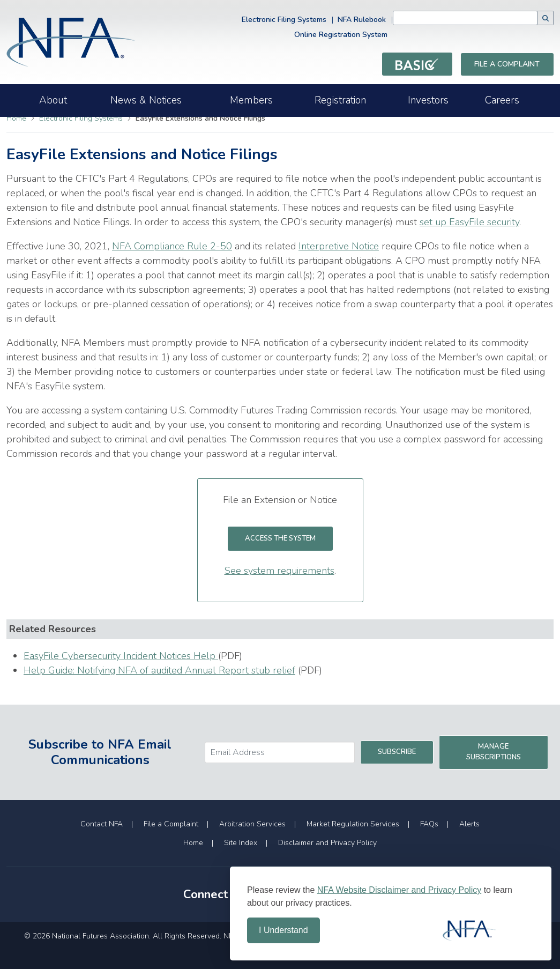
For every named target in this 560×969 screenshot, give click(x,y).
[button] (546, 18)
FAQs (429, 824)
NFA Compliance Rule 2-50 (172, 246)
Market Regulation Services (353, 824)
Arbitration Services (252, 824)
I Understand (283, 930)
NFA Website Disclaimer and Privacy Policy (399, 890)
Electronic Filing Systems (284, 20)
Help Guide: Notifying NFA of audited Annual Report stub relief (159, 670)
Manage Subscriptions (494, 752)
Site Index (241, 843)
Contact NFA (102, 824)
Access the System (289, 538)
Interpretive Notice (339, 246)
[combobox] (465, 18)
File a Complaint (507, 64)
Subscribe (397, 752)
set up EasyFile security (469, 222)
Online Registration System (341, 35)
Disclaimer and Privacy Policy (327, 843)
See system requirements (279, 571)
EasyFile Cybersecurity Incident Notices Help (121, 656)
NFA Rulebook (362, 20)
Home (16, 118)
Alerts (469, 824)
